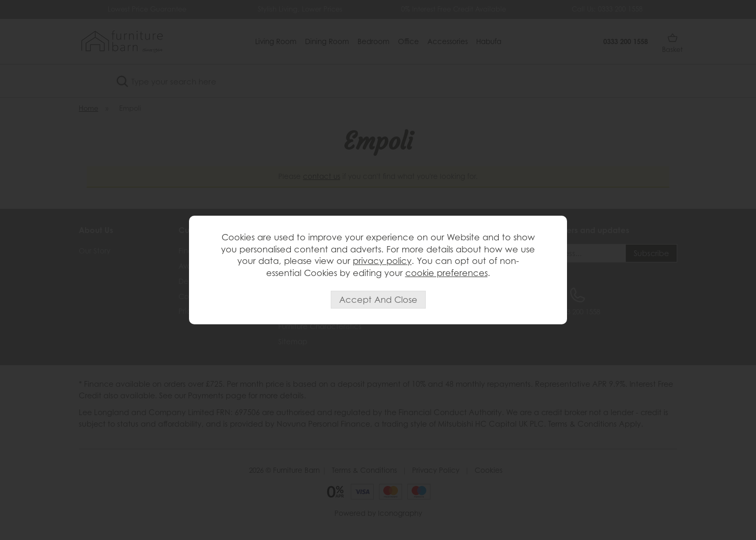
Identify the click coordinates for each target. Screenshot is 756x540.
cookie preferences (447, 273)
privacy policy (382, 261)
